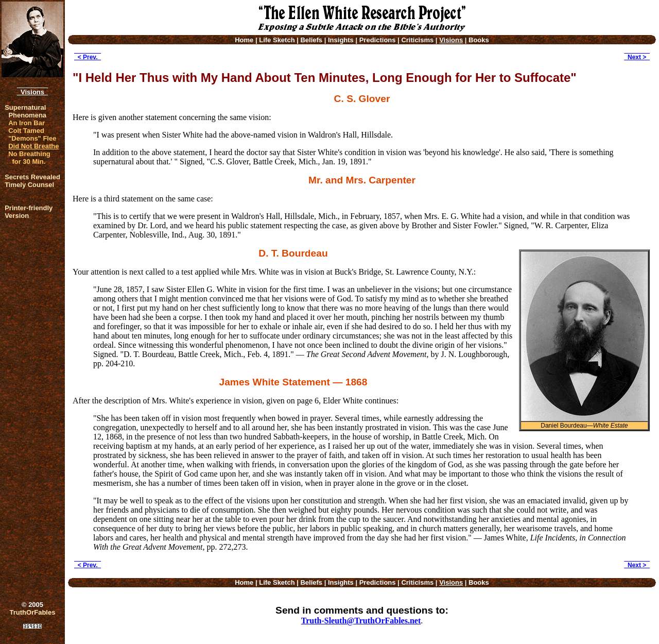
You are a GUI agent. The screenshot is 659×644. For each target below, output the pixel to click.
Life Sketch (277, 40)
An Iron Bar (27, 123)
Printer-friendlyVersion (29, 212)
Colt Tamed (26, 131)
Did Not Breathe (33, 146)
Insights (341, 40)
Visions (32, 92)
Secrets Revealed (32, 177)
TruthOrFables (33, 612)
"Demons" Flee (32, 138)
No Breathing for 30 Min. (29, 158)
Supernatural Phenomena (25, 111)
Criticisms (417, 40)
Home (244, 40)
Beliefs (311, 40)
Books (479, 40)
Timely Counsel (29, 185)
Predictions (378, 40)
